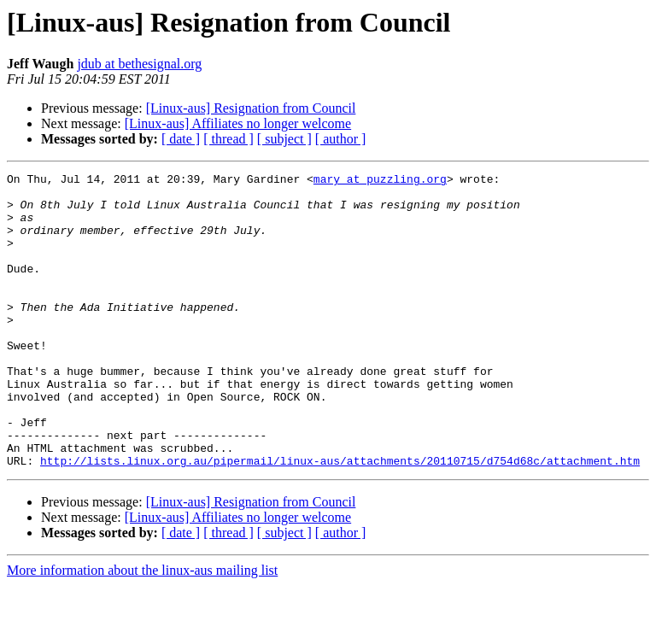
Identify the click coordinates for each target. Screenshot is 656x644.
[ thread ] (228, 139)
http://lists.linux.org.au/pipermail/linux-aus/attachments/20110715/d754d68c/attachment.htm (340, 519)
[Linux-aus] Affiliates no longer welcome (238, 123)
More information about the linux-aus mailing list (142, 629)
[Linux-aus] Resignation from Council (251, 108)
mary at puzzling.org (380, 181)
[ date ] (181, 139)
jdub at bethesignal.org (139, 64)
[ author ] (341, 139)
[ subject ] (284, 139)
